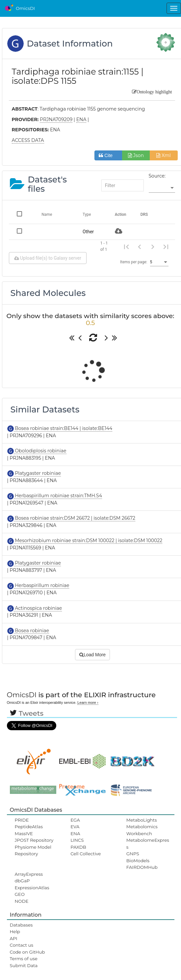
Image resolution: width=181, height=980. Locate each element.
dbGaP (22, 881)
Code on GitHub (27, 952)
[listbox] (162, 188)
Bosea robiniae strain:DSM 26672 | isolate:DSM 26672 (75, 518)
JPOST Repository (34, 840)
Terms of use (24, 959)
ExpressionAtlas (32, 888)
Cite (108, 155)
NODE (22, 901)
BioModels (138, 861)
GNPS (133, 854)
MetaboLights (142, 820)
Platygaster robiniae (38, 473)
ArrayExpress (29, 874)
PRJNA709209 (56, 119)
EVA (75, 827)
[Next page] (153, 246)
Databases (21, 925)
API (14, 938)
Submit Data (24, 965)
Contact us (22, 945)
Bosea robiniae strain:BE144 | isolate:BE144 (63, 428)
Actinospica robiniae (38, 608)
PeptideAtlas (29, 827)
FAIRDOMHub (142, 867)
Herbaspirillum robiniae (42, 585)
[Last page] (166, 246)
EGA (75, 820)
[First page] (126, 246)
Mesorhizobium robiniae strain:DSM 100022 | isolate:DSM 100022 (88, 540)
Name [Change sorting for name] (47, 214)
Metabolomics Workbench (142, 830)
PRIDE (22, 820)
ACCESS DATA (28, 140)
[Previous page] (140, 246)
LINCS (77, 840)
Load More (92, 655)
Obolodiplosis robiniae (40, 451)
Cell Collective (86, 854)
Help (15, 931)
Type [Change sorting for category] (87, 214)
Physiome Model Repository (33, 850)
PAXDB (78, 847)
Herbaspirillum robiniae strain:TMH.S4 (58, 496)
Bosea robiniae (31, 631)
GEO (20, 894)
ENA (75, 833)
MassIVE (24, 833)
